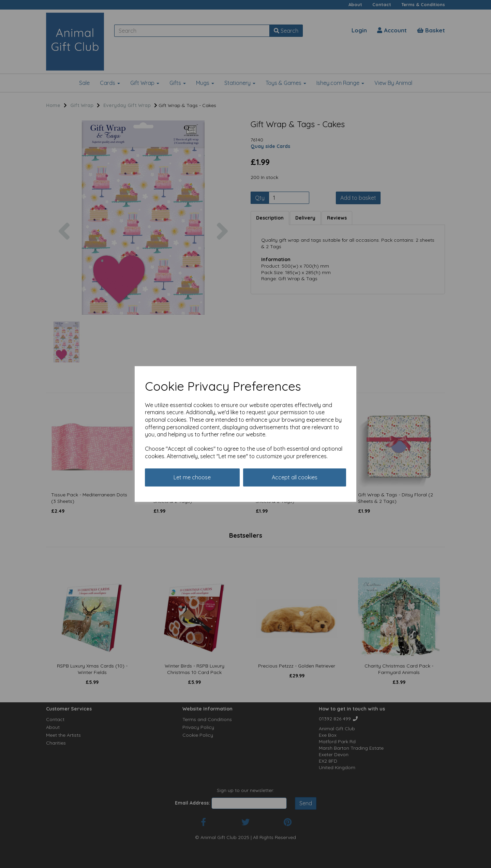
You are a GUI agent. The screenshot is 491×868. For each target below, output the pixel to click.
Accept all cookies (295, 477)
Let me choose (192, 477)
